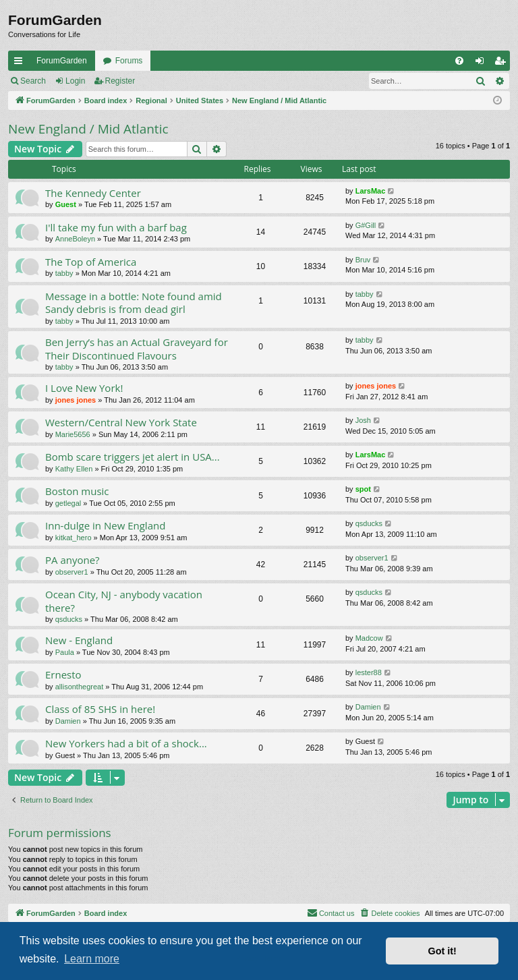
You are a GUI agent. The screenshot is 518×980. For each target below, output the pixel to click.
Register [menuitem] (503, 63)
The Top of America (91, 262)
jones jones (76, 400)
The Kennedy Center (93, 193)
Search (33, 81)
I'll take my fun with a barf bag (116, 227)
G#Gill (366, 225)
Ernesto (63, 674)
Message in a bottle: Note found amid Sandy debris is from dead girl (134, 302)
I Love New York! (84, 388)
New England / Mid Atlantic (88, 129)
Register (120, 81)
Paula (65, 652)
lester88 (369, 672)
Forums (129, 61)
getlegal (68, 503)
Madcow (369, 638)
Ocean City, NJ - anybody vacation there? (124, 601)
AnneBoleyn (75, 239)
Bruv (363, 260)
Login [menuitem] (483, 63)
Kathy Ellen (74, 469)
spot (363, 489)
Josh (363, 420)
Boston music (77, 491)
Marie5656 (73, 434)
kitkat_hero (74, 538)
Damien (68, 721)
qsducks (369, 523)
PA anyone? (73, 560)
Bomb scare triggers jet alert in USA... (133, 457)
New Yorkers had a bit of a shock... (126, 743)
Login (75, 81)
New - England (79, 640)
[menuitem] (459, 61)
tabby (64, 273)
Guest (66, 204)
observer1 (72, 572)
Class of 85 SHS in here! (100, 709)
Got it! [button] (442, 951)
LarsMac (371, 191)
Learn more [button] (92, 959)
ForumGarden (62, 61)
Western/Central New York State (121, 422)
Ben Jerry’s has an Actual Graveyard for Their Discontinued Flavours (137, 348)
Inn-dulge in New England (105, 525)
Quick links (21, 63)
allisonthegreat (80, 687)
